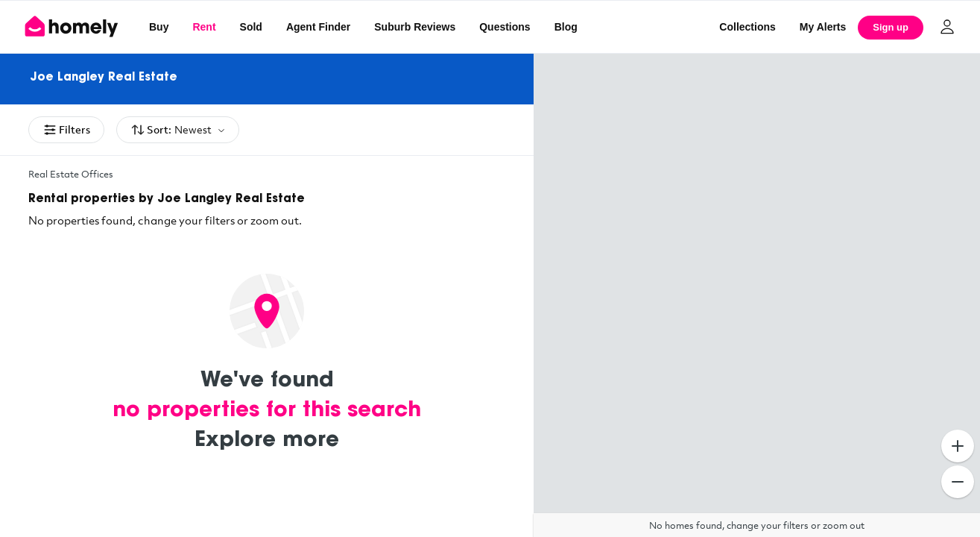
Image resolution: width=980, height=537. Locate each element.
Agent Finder (318, 27)
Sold (251, 27)
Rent (204, 27)
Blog (566, 27)
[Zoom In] (958, 446)
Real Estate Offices (71, 174)
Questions (505, 27)
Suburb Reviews (415, 27)
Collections (747, 27)
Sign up (891, 27)
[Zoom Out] (958, 482)
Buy (159, 27)
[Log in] (947, 27)
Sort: (178, 130)
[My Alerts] (823, 27)
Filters (66, 130)
